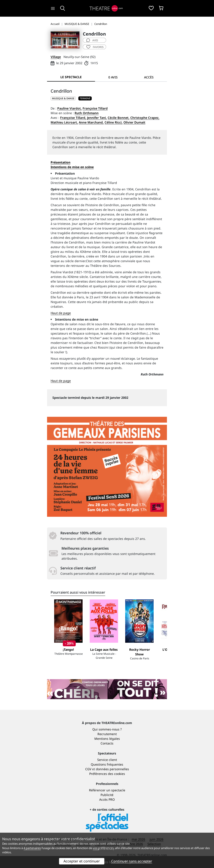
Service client (107, 760)
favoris (95, 47)
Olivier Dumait (134, 122)
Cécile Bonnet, (119, 118)
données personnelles (112, 769)
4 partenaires (32, 848)
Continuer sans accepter (132, 861)
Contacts (107, 743)
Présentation (60, 162)
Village (56, 57)
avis (92, 40)
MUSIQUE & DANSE (63, 98)
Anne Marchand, (91, 122)
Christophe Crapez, (145, 118)
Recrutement (107, 734)
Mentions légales (107, 739)
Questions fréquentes (107, 764)
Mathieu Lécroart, (64, 122)
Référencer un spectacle (107, 790)
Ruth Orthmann (87, 113)
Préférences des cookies (107, 774)
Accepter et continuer (82, 861)
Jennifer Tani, (97, 118)
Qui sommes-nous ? (107, 729)
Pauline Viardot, (69, 108)
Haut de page (61, 313)
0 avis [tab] (113, 77)
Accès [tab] (149, 77)
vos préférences (103, 848)
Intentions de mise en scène (77, 319)
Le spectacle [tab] (71, 77)
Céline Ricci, (114, 122)
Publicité (107, 795)
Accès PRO (107, 799)
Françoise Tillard (95, 108)
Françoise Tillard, (73, 118)
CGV (88, 769)
